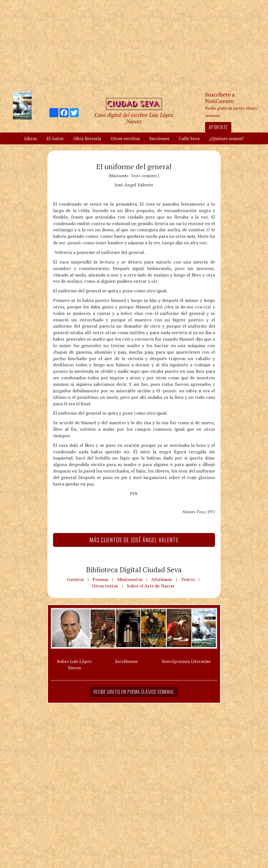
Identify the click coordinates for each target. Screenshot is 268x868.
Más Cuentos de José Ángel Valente (134, 540)
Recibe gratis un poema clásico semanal (134, 692)
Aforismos (162, 579)
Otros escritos (125, 138)
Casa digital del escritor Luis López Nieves (134, 118)
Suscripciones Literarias (186, 661)
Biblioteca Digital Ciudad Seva (134, 569)
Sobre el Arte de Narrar (151, 586)
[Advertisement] (134, 45)
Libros (31, 138)
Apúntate (218, 127)
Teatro (188, 579)
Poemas (100, 579)
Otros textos (105, 586)
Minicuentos (130, 579)
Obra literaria (87, 138)
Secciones (159, 138)
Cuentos (75, 579)
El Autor (55, 138)
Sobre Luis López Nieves (74, 664)
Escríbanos (126, 661)
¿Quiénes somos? (226, 138)
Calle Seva (189, 138)
